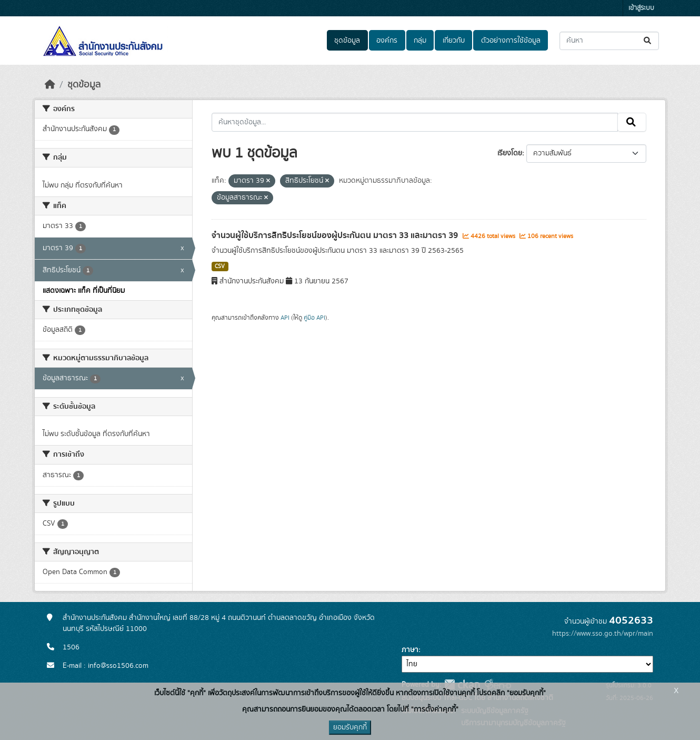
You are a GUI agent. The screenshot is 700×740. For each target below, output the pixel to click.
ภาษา (410, 650)
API (285, 318)
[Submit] (648, 41)
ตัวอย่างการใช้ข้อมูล (511, 41)
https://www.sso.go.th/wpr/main (603, 634)
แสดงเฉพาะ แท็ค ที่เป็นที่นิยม (84, 291)
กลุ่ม (420, 41)
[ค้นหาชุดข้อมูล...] (609, 41)
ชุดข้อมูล (347, 41)
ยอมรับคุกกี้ (350, 727)
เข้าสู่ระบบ (641, 8)
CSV (220, 267)
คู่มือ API (314, 318)
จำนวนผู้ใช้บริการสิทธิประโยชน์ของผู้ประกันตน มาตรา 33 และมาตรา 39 (336, 235)
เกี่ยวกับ (454, 41)
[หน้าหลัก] (50, 85)
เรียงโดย (510, 153)
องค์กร (387, 41)
